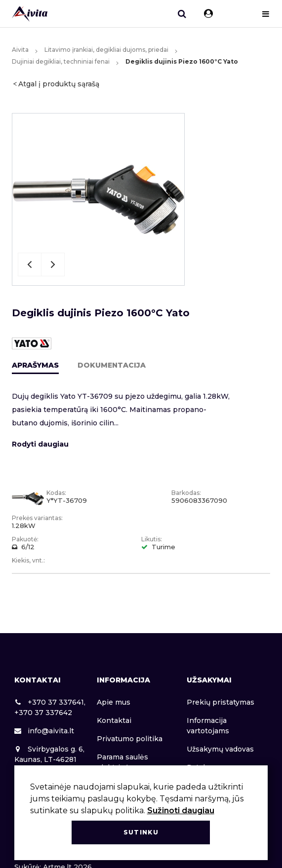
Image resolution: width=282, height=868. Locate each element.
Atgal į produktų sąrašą (59, 84)
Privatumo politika (130, 739)
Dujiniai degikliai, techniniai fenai (61, 61)
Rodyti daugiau (40, 444)
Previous (30, 264)
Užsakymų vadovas (220, 749)
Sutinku (141, 832)
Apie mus (114, 702)
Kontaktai (114, 720)
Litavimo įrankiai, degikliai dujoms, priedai (106, 50)
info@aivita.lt (44, 731)
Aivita (20, 50)
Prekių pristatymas (221, 702)
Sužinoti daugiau (181, 811)
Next (53, 264)
